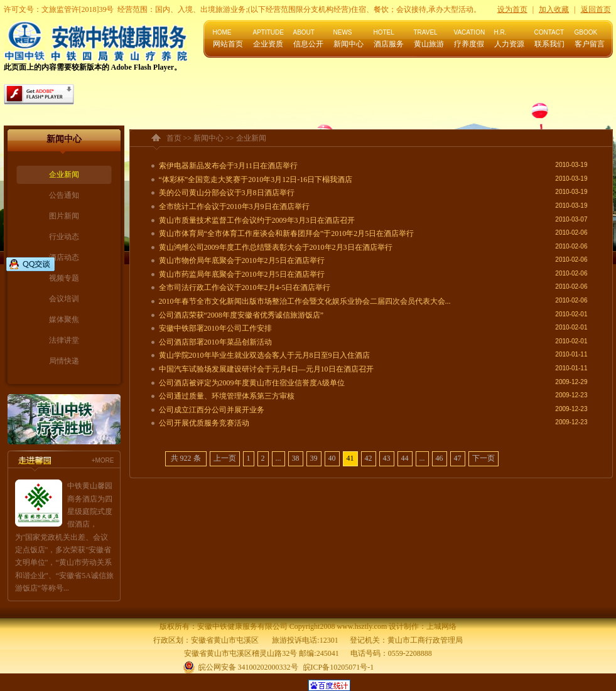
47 (458, 458)
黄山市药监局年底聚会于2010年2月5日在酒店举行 (242, 274)
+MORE (103, 460)
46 (440, 458)
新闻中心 (208, 138)
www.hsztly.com (362, 626)
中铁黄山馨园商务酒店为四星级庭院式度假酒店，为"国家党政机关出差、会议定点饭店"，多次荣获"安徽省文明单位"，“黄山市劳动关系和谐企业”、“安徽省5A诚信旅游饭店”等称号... (64, 537)
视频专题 (64, 278)
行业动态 (64, 237)
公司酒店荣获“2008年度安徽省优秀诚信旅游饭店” (241, 315)
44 (405, 458)
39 (314, 458)
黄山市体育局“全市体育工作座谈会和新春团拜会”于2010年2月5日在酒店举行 (287, 233)
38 (296, 458)
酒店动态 (64, 257)
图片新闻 (64, 216)
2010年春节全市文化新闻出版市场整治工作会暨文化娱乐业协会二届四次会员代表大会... (305, 301)
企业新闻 (64, 174)
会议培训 (64, 299)
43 (387, 458)
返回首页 (596, 9)
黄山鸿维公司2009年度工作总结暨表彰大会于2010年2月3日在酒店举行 (276, 247)
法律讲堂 (64, 340)
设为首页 (512, 9)
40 (332, 458)
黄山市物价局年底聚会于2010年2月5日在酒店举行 (242, 260)
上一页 (225, 458)
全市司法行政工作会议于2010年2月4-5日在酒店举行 (245, 287)
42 (369, 458)
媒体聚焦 (64, 319)
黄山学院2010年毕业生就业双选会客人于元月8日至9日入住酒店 (264, 355)
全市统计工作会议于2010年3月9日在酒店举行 (234, 206)
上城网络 (441, 626)
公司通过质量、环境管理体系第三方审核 (227, 396)
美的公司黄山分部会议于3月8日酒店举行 (227, 193)
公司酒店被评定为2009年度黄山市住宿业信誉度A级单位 (252, 383)
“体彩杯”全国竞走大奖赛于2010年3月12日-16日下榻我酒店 (256, 179)
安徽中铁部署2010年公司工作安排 (215, 328)
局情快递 (64, 361)
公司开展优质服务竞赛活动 (204, 423)
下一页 (484, 458)
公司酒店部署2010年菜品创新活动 (215, 342)
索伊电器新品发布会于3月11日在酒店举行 (229, 166)
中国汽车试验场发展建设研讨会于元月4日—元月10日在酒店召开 (266, 369)
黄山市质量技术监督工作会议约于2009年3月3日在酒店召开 (257, 220)
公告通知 (64, 195)
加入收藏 (554, 9)
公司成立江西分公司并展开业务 (212, 410)
